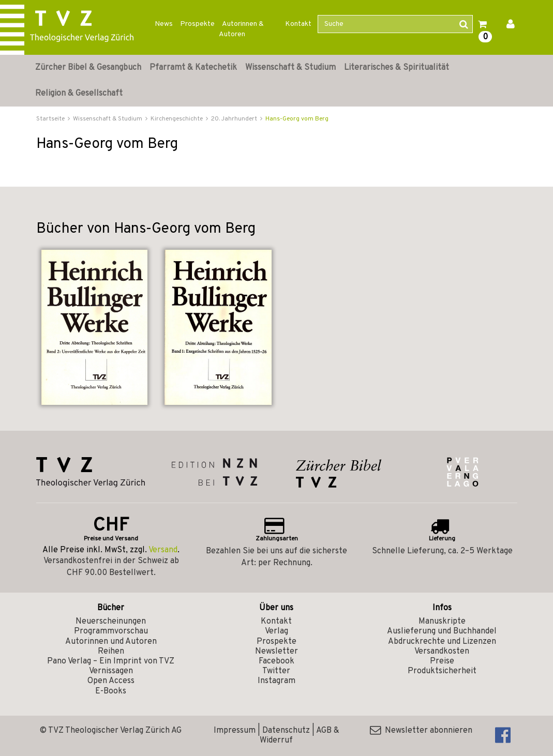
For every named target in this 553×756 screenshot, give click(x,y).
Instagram (276, 681)
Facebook (276, 661)
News (164, 24)
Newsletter (276, 652)
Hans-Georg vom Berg (297, 119)
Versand (163, 550)
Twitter (276, 671)
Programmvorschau (111, 631)
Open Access (111, 681)
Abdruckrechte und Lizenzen (442, 642)
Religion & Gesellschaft (79, 94)
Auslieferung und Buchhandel (442, 631)
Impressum (235, 731)
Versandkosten (442, 652)
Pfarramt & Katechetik (193, 68)
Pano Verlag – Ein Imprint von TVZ (111, 661)
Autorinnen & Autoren (241, 29)
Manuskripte (442, 622)
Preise (442, 661)
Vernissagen (111, 671)
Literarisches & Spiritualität (397, 68)
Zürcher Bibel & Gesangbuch (88, 68)
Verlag (276, 631)
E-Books (111, 691)
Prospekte (197, 24)
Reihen (111, 652)
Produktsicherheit (442, 671)
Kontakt (298, 24)
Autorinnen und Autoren (111, 642)
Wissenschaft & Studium (290, 68)
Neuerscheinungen (111, 622)
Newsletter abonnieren (421, 731)
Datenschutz (286, 731)
